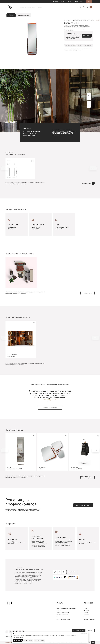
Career (82, 2)
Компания (40, 7)
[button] (89, 96)
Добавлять (87, 36)
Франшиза (86, 613)
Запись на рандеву (50, 408)
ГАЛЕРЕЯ (11, 15)
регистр (90, 630)
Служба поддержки (89, 619)
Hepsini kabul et (18, 640)
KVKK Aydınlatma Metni (18, 637)
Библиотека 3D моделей (63, 619)
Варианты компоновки (63, 613)
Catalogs (63, 2)
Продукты (28, 7)
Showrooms (56, 2)
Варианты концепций (62, 615)
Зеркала (92, 20)
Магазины (86, 610)
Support (70, 2)
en (90, 642)
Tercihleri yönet (84, 634)
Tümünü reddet (28, 640)
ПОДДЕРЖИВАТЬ (72, 572)
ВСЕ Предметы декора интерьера (86, 477)
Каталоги (59, 617)
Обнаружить (87, 293)
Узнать (34, 7)
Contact (76, 2)
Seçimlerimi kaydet (39, 640)
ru (89, 2)
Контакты (86, 617)
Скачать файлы (88, 183)
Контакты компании (83, 505)
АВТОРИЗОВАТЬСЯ (79, 630)
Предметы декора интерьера (81, 20)
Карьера (86, 615)
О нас (85, 608)
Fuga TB (59, 610)
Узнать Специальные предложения (66, 608)
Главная (22, 7)
